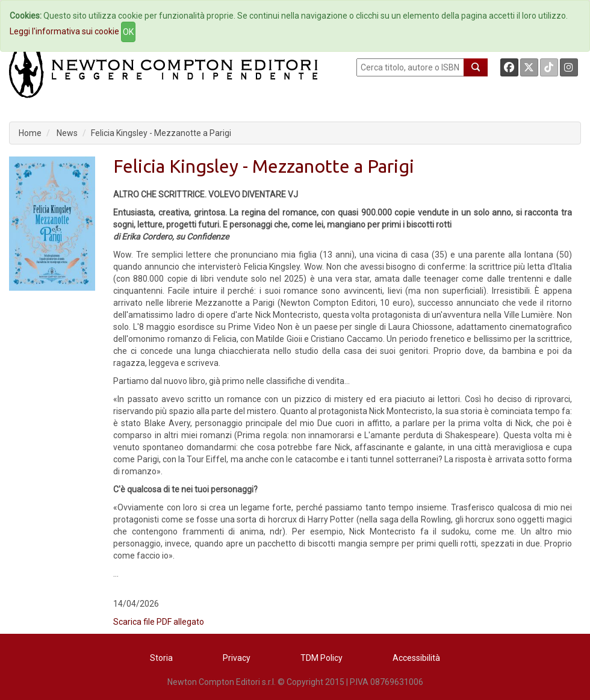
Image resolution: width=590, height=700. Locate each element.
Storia (161, 658)
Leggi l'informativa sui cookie (64, 31)
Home (30, 133)
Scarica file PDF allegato (159, 622)
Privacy (237, 658)
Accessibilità (416, 658)
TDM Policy (321, 658)
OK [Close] (128, 32)
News (67, 133)
